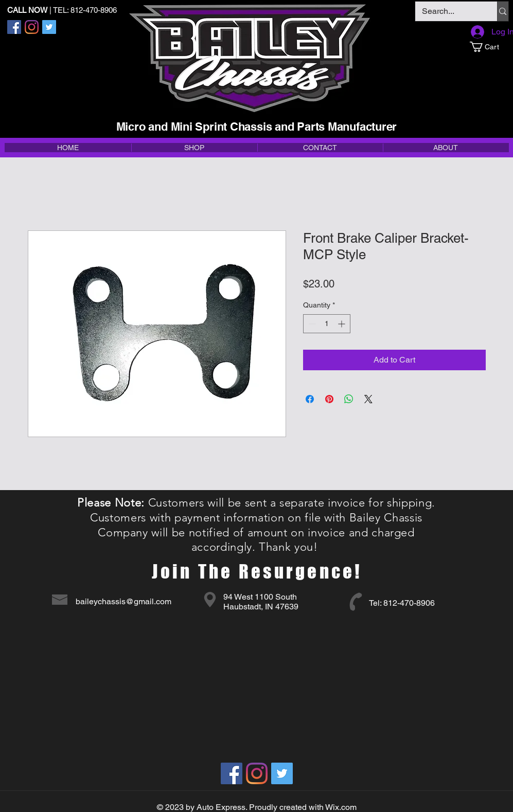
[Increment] (342, 324)
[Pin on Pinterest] (329, 399)
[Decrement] (311, 324)
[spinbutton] (327, 324)
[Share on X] (368, 399)
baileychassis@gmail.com (123, 601)
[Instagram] (32, 27)
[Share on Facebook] (310, 399)
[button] (489, 47)
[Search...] (449, 11)
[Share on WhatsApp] (349, 399)
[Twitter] (49, 27)
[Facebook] (14, 27)
